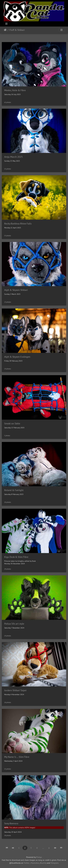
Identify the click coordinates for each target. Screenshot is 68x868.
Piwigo (39, 857)
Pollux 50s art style (14, 624)
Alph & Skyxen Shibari (16, 290)
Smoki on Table (12, 424)
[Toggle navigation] (6, 24)
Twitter (27, 863)
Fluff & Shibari (17, 30)
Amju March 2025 (13, 157)
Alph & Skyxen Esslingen (17, 357)
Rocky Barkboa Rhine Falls (18, 224)
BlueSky (43, 863)
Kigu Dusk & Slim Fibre (16, 557)
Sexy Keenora (11, 823)
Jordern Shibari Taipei (15, 690)
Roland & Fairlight (14, 490)
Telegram (55, 863)
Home (5, 30)
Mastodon (35, 863)
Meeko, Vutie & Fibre (15, 90)
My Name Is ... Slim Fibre (17, 757)
